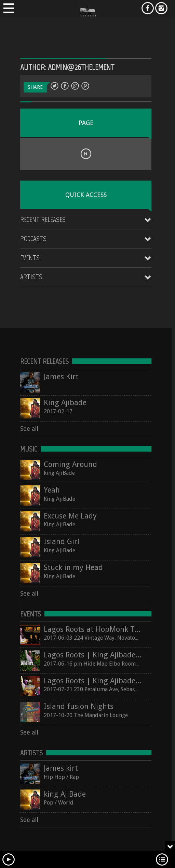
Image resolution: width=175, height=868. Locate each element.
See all (29, 429)
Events (30, 258)
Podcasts (33, 239)
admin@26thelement (81, 67)
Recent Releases (43, 219)
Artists (31, 277)
